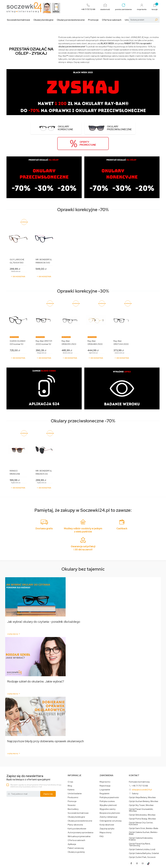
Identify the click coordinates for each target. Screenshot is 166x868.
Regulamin (105, 778)
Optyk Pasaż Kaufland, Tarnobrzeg (140, 829)
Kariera (71, 774)
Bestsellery (73, 794)
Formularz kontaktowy (139, 766)
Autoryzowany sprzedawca (80, 817)
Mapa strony (106, 817)
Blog (70, 770)
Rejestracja (105, 770)
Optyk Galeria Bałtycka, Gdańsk (144, 838)
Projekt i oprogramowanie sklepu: (22, 864)
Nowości (72, 790)
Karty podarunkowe (77, 813)
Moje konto (105, 767)
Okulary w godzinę (76, 837)
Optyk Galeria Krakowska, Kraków (141, 824)
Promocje (93, 20)
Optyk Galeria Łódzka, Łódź (142, 834)
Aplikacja (72, 829)
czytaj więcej (14, 618)
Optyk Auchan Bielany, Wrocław (143, 786)
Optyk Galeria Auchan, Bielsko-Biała (143, 818)
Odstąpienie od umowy (111, 806)
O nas (70, 767)
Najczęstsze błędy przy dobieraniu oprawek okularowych (46, 726)
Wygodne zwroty (108, 794)
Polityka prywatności (109, 782)
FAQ (102, 821)
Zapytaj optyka (107, 813)
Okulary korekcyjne (43, 20)
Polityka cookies (107, 786)
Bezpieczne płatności (110, 798)
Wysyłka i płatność (108, 790)
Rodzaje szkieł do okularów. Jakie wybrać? (36, 666)
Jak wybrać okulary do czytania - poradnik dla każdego (44, 606)
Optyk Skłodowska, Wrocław (142, 800)
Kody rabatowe (107, 809)
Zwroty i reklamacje (108, 802)
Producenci (73, 782)
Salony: (135, 778)
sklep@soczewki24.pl (142, 774)
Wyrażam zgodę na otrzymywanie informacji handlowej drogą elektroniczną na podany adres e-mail (36, 770)
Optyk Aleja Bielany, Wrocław (142, 782)
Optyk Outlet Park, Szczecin (142, 842)
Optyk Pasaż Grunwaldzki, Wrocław (141, 795)
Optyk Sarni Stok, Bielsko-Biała (143, 813)
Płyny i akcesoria (75, 809)
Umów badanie (75, 778)
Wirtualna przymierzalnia (79, 821)
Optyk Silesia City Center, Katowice (141, 808)
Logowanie (105, 774)
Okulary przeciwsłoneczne (71, 20)
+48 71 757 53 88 (140, 770)
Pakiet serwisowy (76, 833)
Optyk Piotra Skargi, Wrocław (142, 803)
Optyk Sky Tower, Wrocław (141, 790)
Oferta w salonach (112, 20)
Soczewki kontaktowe (18, 20)
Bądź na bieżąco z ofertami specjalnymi (28, 762)
